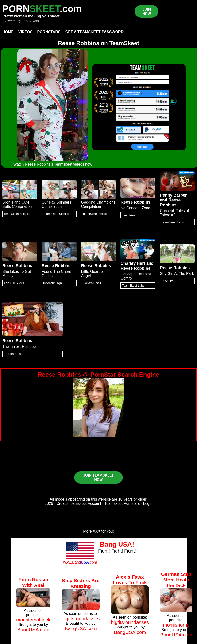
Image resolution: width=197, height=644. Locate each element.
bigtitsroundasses (81, 618)
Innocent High (52, 283)
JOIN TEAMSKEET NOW (98, 478)
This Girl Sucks (14, 283)
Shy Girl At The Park (177, 274)
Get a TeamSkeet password (94, 32)
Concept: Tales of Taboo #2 (174, 213)
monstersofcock (33, 620)
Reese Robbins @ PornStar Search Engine (98, 375)
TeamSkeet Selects (17, 214)
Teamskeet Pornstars (122, 504)
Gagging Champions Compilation (98, 204)
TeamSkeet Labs (172, 222)
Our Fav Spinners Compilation (56, 204)
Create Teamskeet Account (79, 504)
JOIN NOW (147, 12)
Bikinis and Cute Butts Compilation (17, 204)
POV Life (167, 281)
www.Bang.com (80, 562)
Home (8, 32)
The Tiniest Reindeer (20, 346)
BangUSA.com (33, 630)
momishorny (176, 625)
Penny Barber (173, 195)
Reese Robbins (135, 202)
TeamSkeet (30, 21)
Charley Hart (133, 263)
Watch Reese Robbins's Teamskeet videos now (53, 164)
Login (148, 504)
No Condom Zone (135, 208)
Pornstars (49, 32)
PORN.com (42, 9)
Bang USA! (117, 544)
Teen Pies (128, 215)
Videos (25, 32)
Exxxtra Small (92, 283)
